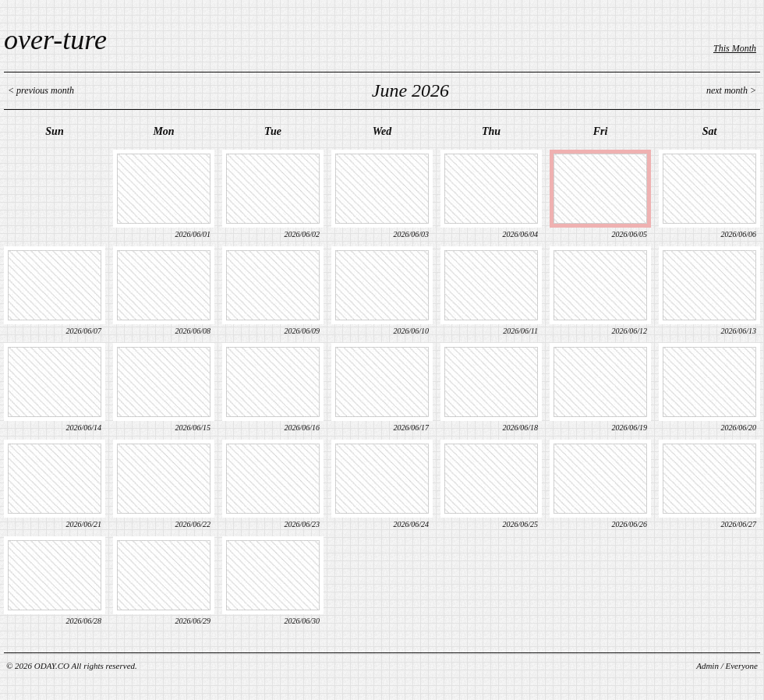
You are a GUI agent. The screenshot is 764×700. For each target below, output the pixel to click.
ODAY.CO (52, 666)
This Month (735, 48)
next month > (731, 90)
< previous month (41, 90)
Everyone (741, 666)
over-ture (55, 40)
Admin (707, 666)
